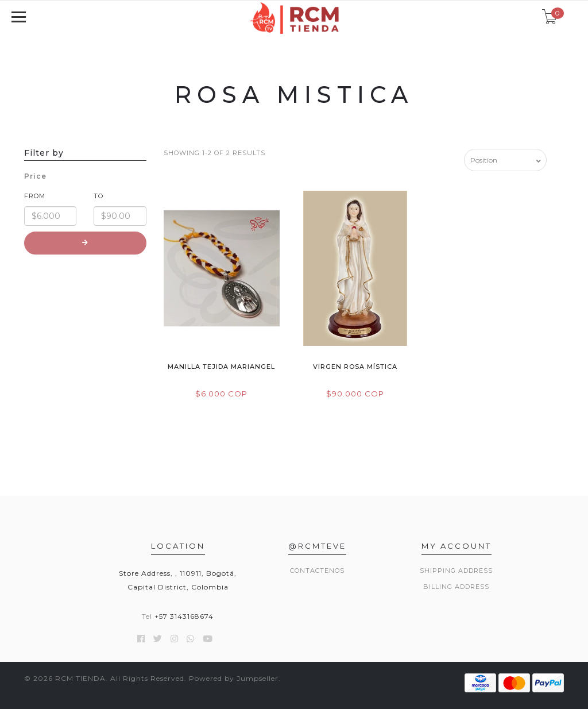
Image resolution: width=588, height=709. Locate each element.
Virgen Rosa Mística (355, 367)
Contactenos (317, 571)
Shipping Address (456, 571)
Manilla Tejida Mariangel (221, 367)
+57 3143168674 (184, 616)
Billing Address (456, 587)
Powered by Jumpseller (234, 678)
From (35, 196)
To (98, 196)
